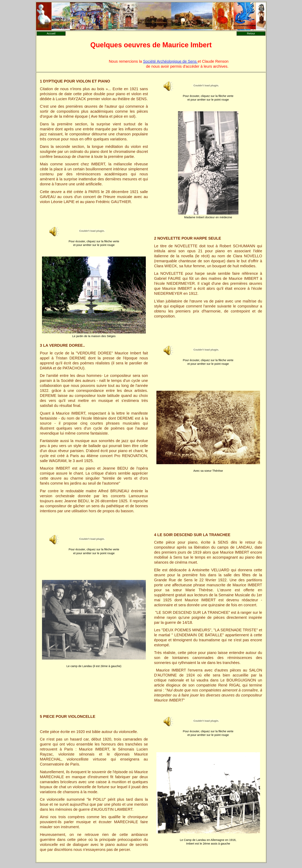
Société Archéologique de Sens (170, 61)
